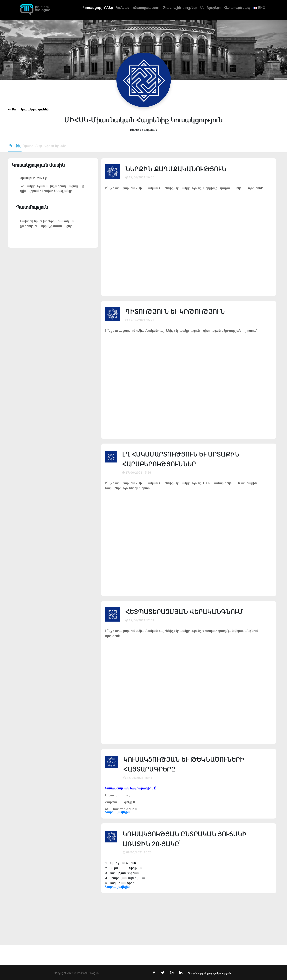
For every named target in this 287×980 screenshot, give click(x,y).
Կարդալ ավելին (117, 812)
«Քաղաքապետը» (146, 8)
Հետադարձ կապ (237, 8)
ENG (259, 8)
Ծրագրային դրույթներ (180, 8)
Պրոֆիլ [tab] (15, 146)
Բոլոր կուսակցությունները (30, 109)
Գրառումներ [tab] (32, 146)
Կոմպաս (123, 8)
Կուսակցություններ (98, 8)
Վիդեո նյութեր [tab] (56, 146)
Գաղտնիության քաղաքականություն (209, 973)
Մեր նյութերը (210, 8)
